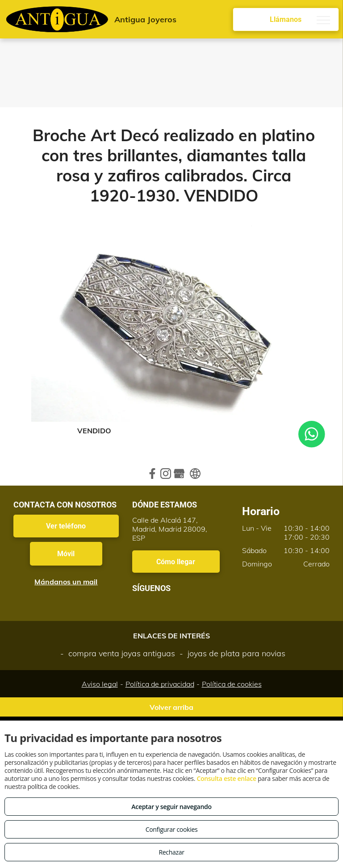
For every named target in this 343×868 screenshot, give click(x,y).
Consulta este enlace (226, 778)
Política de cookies (232, 684)
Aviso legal (100, 684)
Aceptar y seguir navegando (171, 807)
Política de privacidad (160, 684)
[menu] (323, 20)
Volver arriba (171, 707)
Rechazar (171, 852)
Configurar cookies (172, 829)
